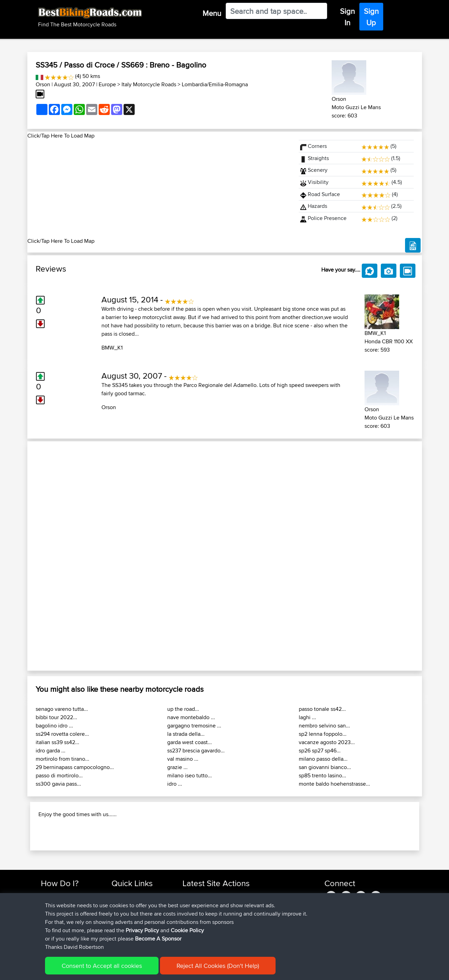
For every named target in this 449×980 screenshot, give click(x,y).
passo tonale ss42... (322, 709)
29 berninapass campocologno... (75, 767)
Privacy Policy (142, 930)
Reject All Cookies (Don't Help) (218, 966)
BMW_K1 (112, 348)
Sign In (347, 17)
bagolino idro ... (54, 726)
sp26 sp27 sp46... (320, 751)
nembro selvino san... (324, 726)
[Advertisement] (159, 188)
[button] (57, 556)
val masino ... (183, 759)
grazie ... (177, 767)
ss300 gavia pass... (58, 784)
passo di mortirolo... (59, 775)
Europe (107, 84)
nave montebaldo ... (191, 717)
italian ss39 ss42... (57, 742)
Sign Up (371, 17)
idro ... (175, 784)
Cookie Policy (187, 930)
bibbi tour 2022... (56, 717)
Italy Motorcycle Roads (149, 84)
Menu (212, 13)
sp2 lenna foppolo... (323, 734)
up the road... (183, 709)
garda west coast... (190, 742)
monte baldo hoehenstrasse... (334, 784)
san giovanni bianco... (325, 767)
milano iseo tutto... (190, 775)
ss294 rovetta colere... (62, 734)
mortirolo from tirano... (62, 759)
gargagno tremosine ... (194, 726)
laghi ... (307, 717)
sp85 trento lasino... (322, 775)
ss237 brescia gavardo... (196, 751)
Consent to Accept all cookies (102, 966)
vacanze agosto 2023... (327, 742)
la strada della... (186, 734)
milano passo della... (323, 759)
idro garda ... (51, 751)
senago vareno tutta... (62, 709)
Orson (43, 84)
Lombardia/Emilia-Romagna (215, 84)
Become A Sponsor (158, 939)
